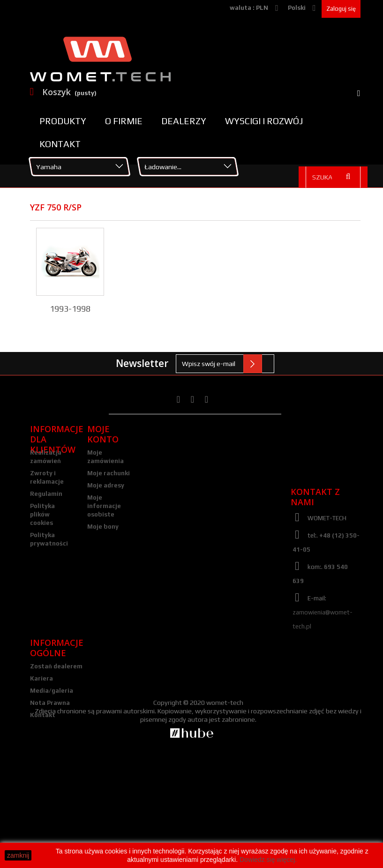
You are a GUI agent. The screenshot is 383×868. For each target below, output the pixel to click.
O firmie (124, 121)
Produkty (63, 121)
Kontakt (60, 144)
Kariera (41, 770)
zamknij (18, 855)
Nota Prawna (50, 795)
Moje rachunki (109, 473)
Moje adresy (106, 485)
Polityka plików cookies (42, 514)
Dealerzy (184, 121)
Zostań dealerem (56, 758)
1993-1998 (70, 309)
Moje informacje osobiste (104, 506)
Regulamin (46, 494)
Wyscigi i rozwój (264, 121)
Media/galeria (52, 782)
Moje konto (103, 434)
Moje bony (103, 527)
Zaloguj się (341, 9)
